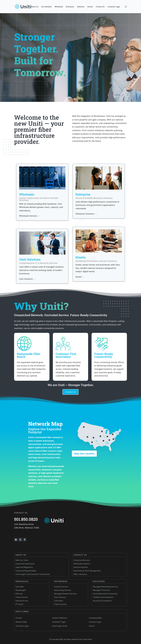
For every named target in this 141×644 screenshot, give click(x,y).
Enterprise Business (82, 560)
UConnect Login (22, 626)
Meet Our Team (22, 560)
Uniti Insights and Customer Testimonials (33, 574)
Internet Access (22, 601)
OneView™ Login (59, 622)
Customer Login (114, 7)
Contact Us (100, 7)
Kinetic (90, 7)
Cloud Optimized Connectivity (105, 594)
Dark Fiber (20, 587)
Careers (19, 618)
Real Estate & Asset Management (87, 571)
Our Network (46, 7)
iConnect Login (95, 622)
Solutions (81, 7)
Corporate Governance (25, 564)
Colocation (59, 601)
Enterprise (70, 7)
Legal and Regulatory (24, 567)
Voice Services (60, 597)
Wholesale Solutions (82, 564)
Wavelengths (21, 590)
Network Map (21, 622)
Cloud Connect (22, 597)
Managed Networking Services (105, 587)
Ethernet (19, 594)
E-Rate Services (60, 604)
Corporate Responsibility (26, 571)
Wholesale (59, 7)
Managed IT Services (101, 590)
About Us (35, 7)
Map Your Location (84, 454)
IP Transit (19, 604)
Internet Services (61, 587)
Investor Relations (60, 618)
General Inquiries (81, 567)
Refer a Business (80, 574)
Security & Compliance (102, 601)
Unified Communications (103, 597)
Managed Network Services (65, 594)
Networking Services (63, 590)
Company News (95, 618)
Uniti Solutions (30, 259)
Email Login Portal (60, 626)
